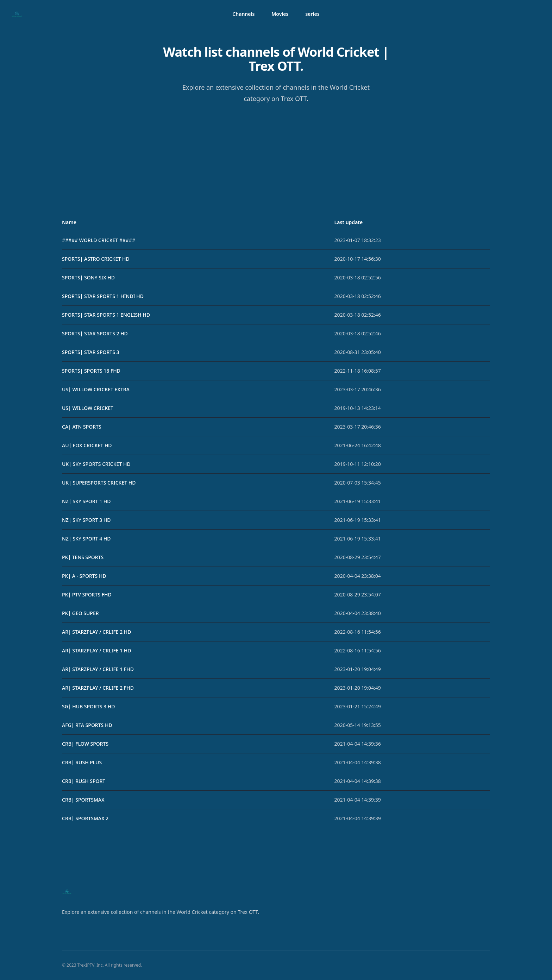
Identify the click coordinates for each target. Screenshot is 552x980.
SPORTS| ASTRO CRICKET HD (96, 259)
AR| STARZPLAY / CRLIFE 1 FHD (98, 669)
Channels (243, 14)
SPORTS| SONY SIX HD (88, 277)
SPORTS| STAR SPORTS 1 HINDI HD (103, 296)
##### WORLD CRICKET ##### (99, 240)
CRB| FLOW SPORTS (85, 744)
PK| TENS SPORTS (83, 557)
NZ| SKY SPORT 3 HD (86, 520)
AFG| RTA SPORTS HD (87, 725)
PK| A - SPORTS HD (84, 576)
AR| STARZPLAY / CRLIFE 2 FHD (98, 688)
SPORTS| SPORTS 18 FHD (91, 371)
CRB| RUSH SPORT (84, 781)
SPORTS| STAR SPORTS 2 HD (95, 333)
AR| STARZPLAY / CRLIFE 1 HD (97, 650)
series (312, 14)
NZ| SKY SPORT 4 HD (86, 539)
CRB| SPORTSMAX (83, 800)
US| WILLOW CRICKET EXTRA (96, 389)
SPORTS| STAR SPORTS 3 (91, 352)
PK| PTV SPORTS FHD (87, 595)
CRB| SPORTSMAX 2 (85, 818)
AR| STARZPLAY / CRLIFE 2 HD (97, 632)
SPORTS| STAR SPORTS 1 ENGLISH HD (106, 315)
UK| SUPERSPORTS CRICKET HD (99, 483)
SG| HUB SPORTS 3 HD (88, 706)
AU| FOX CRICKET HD (87, 445)
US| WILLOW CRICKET (88, 408)
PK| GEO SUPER (80, 613)
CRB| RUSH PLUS (82, 762)
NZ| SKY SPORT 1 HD (86, 501)
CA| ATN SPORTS (82, 427)
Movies (280, 14)
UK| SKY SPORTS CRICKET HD (96, 464)
